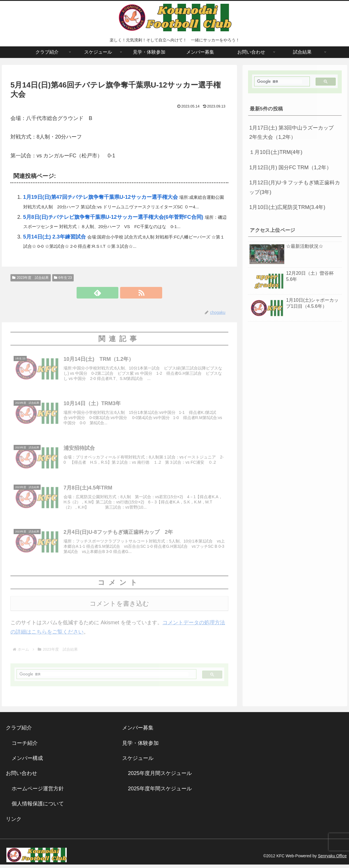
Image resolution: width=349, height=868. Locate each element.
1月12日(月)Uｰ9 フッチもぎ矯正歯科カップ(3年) (295, 187)
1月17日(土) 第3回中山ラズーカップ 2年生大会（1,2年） (294, 132)
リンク (14, 822)
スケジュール (138, 762)
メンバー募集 (138, 731)
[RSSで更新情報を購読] (126, 293)
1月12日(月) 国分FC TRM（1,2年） (290, 168)
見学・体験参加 (140, 747)
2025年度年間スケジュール (160, 792)
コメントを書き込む (119, 607)
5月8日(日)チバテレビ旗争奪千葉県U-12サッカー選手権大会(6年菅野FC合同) (113, 217)
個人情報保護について (38, 807)
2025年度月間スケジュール (160, 777)
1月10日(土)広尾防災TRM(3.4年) (287, 207)
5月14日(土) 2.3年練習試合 (55, 237)
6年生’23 (63, 278)
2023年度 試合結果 (31, 278)
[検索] (104, 678)
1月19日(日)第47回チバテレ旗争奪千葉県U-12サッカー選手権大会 (101, 197)
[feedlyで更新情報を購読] (113, 293)
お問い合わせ (21, 777)
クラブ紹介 (21, 731)
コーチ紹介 (25, 747)
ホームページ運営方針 (38, 792)
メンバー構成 (27, 762)
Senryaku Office (332, 860)
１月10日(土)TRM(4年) (276, 152)
